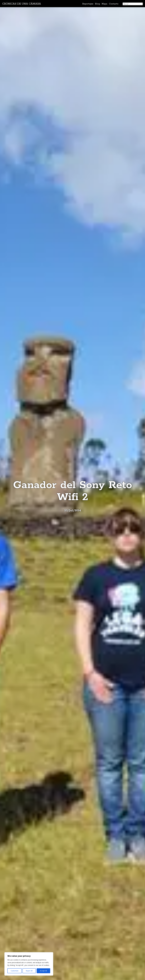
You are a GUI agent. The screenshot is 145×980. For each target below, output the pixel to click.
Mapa (104, 4)
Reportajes (88, 4)
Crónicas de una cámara (22, 4)
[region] (29, 964)
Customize (15, 971)
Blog (97, 4)
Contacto (114, 4)
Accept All (43, 971)
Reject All (29, 971)
